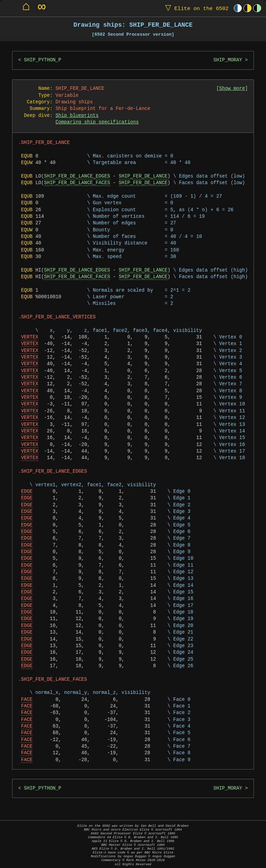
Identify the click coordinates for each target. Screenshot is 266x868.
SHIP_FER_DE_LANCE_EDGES (77, 176)
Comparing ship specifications (97, 122)
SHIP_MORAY (228, 60)
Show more (232, 89)
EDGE (27, 492)
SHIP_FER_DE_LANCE (143, 176)
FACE (27, 700)
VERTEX (30, 337)
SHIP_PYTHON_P (43, 60)
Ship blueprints (77, 116)
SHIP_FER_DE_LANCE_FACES (77, 183)
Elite (195, 8)
